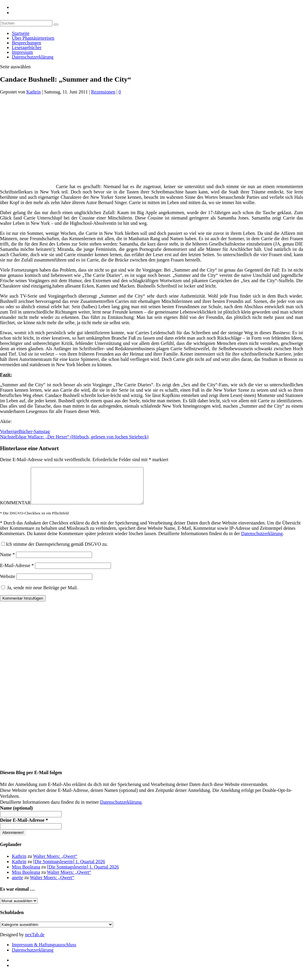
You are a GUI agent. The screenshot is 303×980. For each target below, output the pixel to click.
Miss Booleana (26, 874)
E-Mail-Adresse (17, 573)
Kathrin (34, 92)
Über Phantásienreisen (33, 38)
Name (7, 562)
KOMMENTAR (15, 510)
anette (17, 885)
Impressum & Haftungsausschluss (44, 952)
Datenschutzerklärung (33, 57)
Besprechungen (26, 43)
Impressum (22, 52)
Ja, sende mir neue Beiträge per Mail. (40, 595)
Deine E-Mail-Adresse (24, 827)
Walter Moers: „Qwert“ (55, 863)
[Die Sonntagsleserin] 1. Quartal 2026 (69, 869)
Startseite (21, 33)
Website (8, 583)
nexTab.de (35, 942)
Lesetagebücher (27, 47)
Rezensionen (103, 92)
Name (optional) (16, 815)
